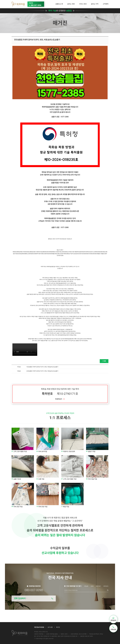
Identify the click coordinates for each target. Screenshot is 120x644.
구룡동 (76, 252)
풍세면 (82, 252)
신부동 (69, 252)
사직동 (24, 252)
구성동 (37, 252)
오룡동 (30, 252)
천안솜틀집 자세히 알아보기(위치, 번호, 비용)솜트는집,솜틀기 (37, 40)
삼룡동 (43, 252)
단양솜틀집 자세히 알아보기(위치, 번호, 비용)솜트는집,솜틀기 (42, 371)
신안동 (29, 254)
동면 (100, 252)
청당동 (47, 252)
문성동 (106, 252)
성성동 (45, 254)
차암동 (48, 254)
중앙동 (102, 252)
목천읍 (79, 252)
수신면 (94, 252)
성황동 (18, 252)
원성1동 (15, 254)
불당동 (55, 254)
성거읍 (71, 254)
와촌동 (32, 254)
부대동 (64, 254)
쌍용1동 (89, 254)
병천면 (97, 252)
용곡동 (59, 252)
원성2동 (19, 254)
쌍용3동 (96, 254)
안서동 (72, 252)
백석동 (38, 254)
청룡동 (26, 254)
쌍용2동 (92, 254)
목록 (104, 361)
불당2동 (104, 254)
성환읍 (67, 254)
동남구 (58, 250)
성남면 (91, 252)
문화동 (21, 252)
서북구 (62, 250)
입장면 (77, 254)
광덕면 (85, 252)
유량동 (50, 252)
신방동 (63, 252)
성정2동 (85, 254)
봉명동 (53, 252)
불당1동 (100, 254)
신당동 (61, 254)
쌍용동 (66, 252)
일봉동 (22, 254)
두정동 (42, 254)
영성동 (27, 252)
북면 (88, 252)
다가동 (56, 252)
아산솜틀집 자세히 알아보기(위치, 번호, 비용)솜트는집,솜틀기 (42, 367)
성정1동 (81, 254)
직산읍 (74, 254)
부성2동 (61, 256)
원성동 (34, 252)
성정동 (35, 254)
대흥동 (14, 252)
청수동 (40, 252)
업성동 (58, 254)
